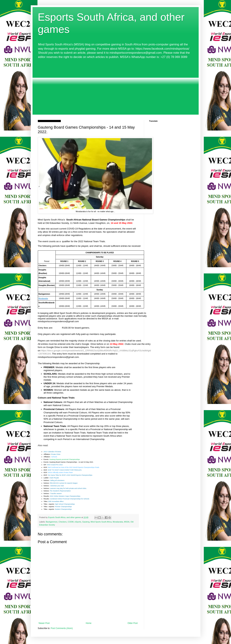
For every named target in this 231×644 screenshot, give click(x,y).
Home (89, 623)
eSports (78, 522)
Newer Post (44, 623)
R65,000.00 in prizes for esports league (64, 483)
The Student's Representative (60, 491)
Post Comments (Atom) (62, 628)
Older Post (133, 623)
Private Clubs (56, 454)
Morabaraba (118, 522)
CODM (71, 522)
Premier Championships (63, 507)
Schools (54, 457)
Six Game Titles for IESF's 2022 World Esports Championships (70, 475)
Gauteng (86, 522)
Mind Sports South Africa (101, 522)
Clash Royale (54, 478)
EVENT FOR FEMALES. (73, 470)
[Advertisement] (116, 88)
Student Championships (63, 509)
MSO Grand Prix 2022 (55, 465)
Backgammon (52, 522)
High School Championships (65, 504)
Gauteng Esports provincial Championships (65, 459)
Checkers (63, 522)
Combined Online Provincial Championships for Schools (70, 499)
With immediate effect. (56, 501)
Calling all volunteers (57, 480)
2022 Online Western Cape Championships (65, 496)
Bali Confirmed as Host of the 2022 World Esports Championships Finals (74, 467)
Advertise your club (57, 486)
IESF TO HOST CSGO (56, 470)
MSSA (127, 522)
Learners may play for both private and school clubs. (68, 488)
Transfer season (56, 494)
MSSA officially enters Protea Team (60, 472)
